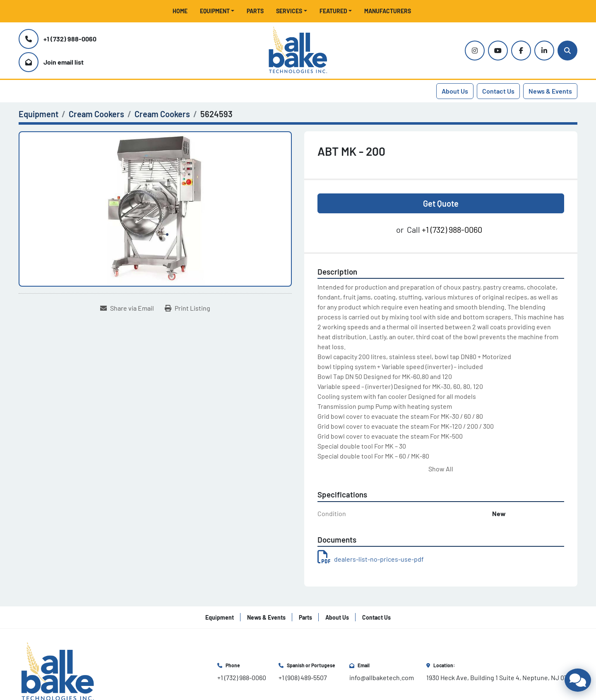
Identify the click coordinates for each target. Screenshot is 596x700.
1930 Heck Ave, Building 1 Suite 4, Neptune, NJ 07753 (502, 677)
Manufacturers (388, 11)
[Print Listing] (187, 308)
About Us (455, 91)
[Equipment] (38, 114)
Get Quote (441, 203)
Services (289, 11)
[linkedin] (544, 51)
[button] (217, 11)
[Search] (567, 51)
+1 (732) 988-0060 (70, 39)
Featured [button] (333, 11)
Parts (255, 11)
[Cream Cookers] (96, 114)
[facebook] (521, 51)
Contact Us (498, 91)
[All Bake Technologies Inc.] (58, 671)
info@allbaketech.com (382, 677)
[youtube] (498, 51)
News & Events (550, 91)
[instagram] (475, 51)
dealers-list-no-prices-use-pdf (371, 559)
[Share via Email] (127, 308)
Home (180, 11)
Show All (441, 469)
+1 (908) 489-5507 (303, 677)
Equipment (215, 11)
